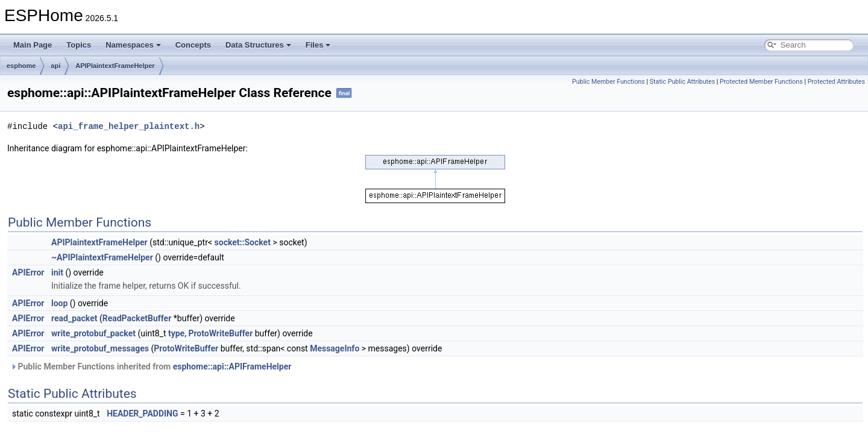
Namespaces (133, 45)
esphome (21, 66)
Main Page (33, 45)
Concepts (193, 45)
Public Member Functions (609, 82)
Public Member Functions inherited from (151, 366)
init (57, 272)
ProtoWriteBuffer (220, 333)
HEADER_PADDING (142, 414)
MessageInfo (335, 348)
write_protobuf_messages (100, 348)
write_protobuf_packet (93, 333)
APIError (28, 272)
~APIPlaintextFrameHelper (102, 257)
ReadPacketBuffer (137, 318)
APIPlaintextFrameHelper (115, 66)
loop (59, 303)
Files (318, 45)
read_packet (74, 318)
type (176, 333)
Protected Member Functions (761, 82)
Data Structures (258, 45)
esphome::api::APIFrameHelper (232, 366)
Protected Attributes (836, 82)
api (55, 66)
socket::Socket (243, 242)
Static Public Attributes (682, 82)
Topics (79, 45)
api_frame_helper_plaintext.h (129, 126)
